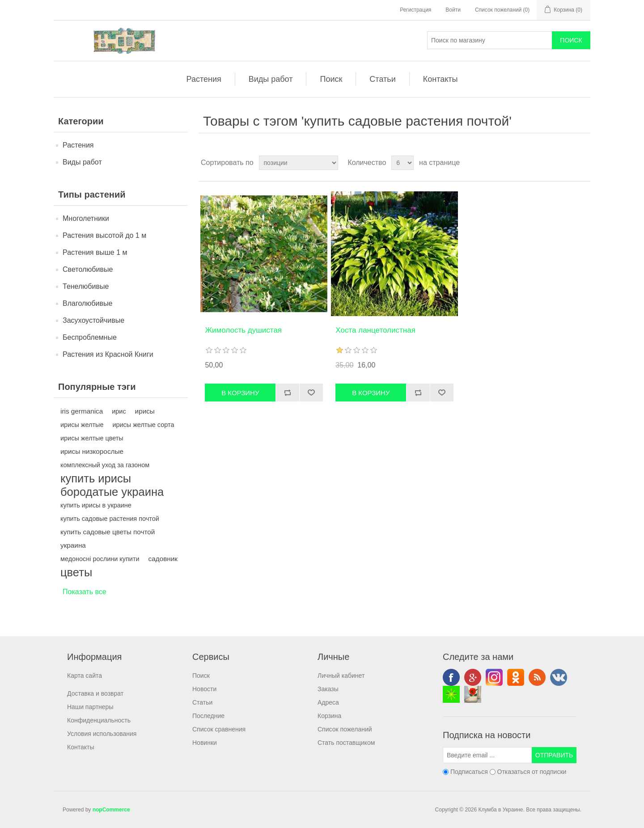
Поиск (331, 79)
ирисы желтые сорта (143, 425)
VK (559, 677)
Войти (453, 10)
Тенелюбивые (86, 286)
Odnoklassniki (516, 677)
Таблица (567, 163)
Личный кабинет (341, 676)
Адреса (328, 702)
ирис (119, 411)
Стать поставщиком (346, 743)
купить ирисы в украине (96, 505)
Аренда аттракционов (451, 694)
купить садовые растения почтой (110, 519)
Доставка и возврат (95, 693)
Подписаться (469, 772)
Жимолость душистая (243, 330)
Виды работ (271, 79)
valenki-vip (473, 694)
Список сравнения (219, 729)
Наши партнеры (90, 707)
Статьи (382, 79)
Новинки (205, 743)
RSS (537, 677)
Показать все (85, 592)
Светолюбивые (88, 269)
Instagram (494, 677)
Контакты (441, 79)
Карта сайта (85, 676)
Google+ (473, 677)
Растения (204, 79)
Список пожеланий (345, 729)
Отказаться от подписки (532, 772)
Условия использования (102, 734)
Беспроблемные (90, 337)
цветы (76, 572)
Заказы (328, 689)
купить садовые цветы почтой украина (108, 539)
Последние (208, 716)
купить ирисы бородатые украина (112, 485)
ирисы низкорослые (92, 451)
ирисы (145, 411)
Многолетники (86, 218)
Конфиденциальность (99, 720)
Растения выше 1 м (95, 252)
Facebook (451, 677)
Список (583, 163)
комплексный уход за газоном (105, 465)
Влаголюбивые (87, 303)
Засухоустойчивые (93, 320)
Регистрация (415, 10)
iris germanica (82, 411)
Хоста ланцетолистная (375, 330)
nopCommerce (111, 810)
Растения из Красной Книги (108, 354)
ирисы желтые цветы (92, 438)
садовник (163, 559)
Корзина (329, 716)
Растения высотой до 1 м (104, 235)
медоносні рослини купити (100, 559)
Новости (204, 689)
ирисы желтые (82, 425)
